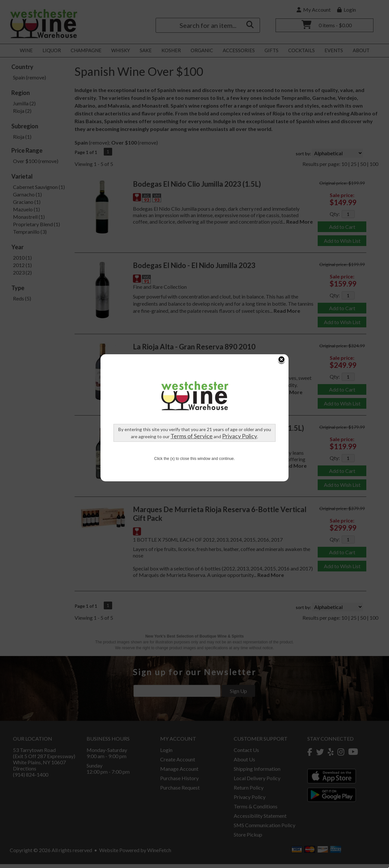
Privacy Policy (187, 307)
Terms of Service (139, 307)
